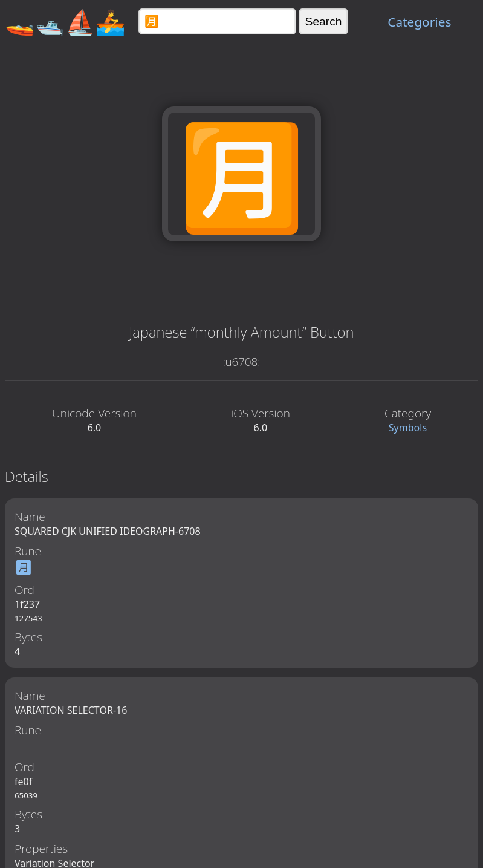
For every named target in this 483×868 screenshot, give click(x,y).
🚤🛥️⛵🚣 (65, 21)
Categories (419, 22)
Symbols (408, 428)
